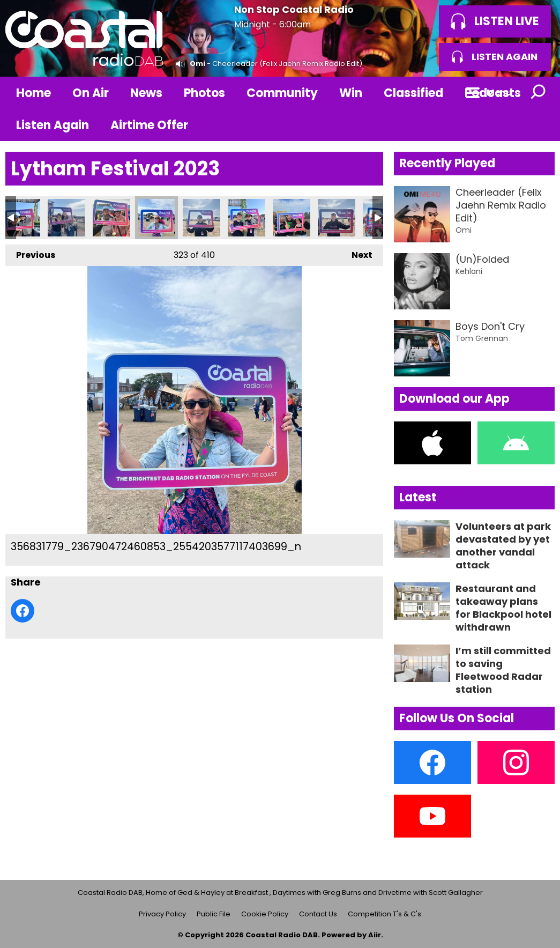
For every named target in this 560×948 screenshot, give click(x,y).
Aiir (375, 935)
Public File (214, 914)
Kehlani (469, 271)
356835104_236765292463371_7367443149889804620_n (292, 218)
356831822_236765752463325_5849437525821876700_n (201, 218)
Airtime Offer (149, 125)
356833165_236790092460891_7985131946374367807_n (247, 218)
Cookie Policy (265, 914)
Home (33, 93)
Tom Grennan (482, 338)
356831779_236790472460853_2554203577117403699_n (156, 218)
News (146, 93)
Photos (204, 93)
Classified (413, 93)
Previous (30, 253)
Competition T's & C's (384, 914)
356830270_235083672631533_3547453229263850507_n (111, 218)
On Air (91, 93)
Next (357, 253)
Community (282, 93)
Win (351, 93)
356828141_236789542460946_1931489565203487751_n (21, 218)
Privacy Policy (162, 914)
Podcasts (493, 93)
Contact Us (318, 914)
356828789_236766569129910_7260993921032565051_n (66, 218)
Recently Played (447, 163)
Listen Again (53, 125)
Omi (197, 64)
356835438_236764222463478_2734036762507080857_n (337, 218)
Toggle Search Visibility (539, 93)
